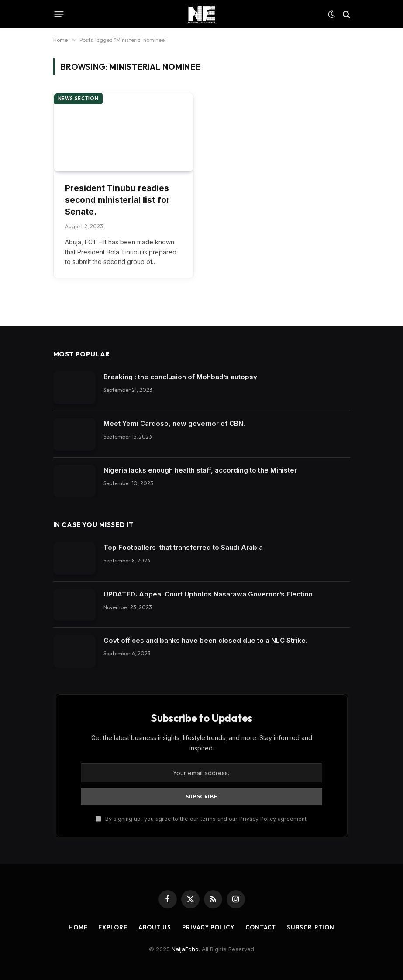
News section (78, 99)
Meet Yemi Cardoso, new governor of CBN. (174, 423)
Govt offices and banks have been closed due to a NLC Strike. (205, 640)
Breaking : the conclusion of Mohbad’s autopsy (180, 377)
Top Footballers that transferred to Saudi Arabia (183, 547)
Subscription (311, 927)
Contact (261, 927)
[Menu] (59, 14)
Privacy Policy (208, 927)
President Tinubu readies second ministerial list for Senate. (117, 200)
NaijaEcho (185, 949)
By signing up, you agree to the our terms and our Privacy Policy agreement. (202, 819)
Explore (113, 927)
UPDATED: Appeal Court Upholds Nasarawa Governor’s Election (208, 594)
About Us (155, 927)
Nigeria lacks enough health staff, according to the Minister (200, 470)
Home (78, 927)
